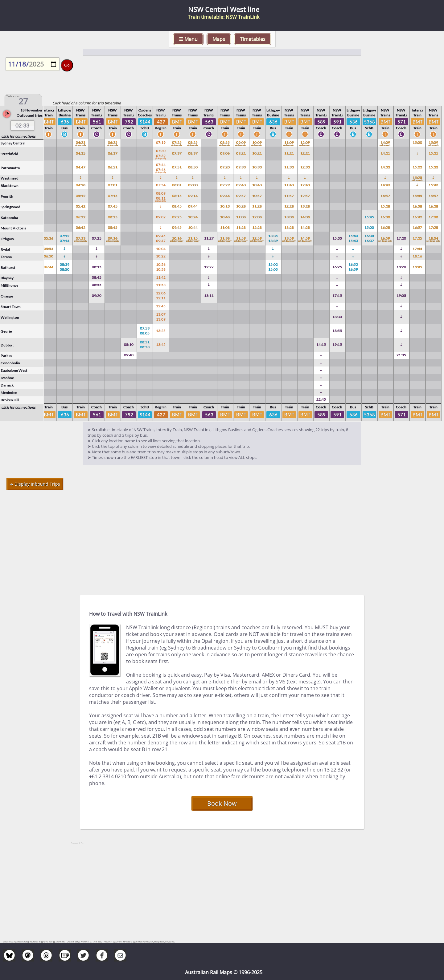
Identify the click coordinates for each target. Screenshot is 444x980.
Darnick (7, 385)
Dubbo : (7, 345)
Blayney (7, 278)
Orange (7, 296)
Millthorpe (9, 285)
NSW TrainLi (97, 113)
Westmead (10, 178)
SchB (145, 132)
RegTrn (161, 132)
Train (49, 132)
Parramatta (10, 168)
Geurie (6, 331)
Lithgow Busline (65, 113)
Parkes (6, 356)
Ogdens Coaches (145, 113)
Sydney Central (13, 143)
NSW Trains (80, 113)
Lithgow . (8, 239)
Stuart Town (11, 307)
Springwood (10, 207)
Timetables (253, 39)
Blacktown (10, 186)
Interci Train (48, 113)
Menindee (9, 393)
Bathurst (8, 267)
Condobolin (10, 363)
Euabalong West (14, 370)
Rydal (5, 249)
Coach (97, 132)
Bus (64, 132)
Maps (219, 39)
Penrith (7, 196)
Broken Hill (10, 400)
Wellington (10, 317)
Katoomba (9, 218)
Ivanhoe (7, 378)
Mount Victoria (13, 228)
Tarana (6, 257)
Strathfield (9, 154)
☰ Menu (188, 39)
